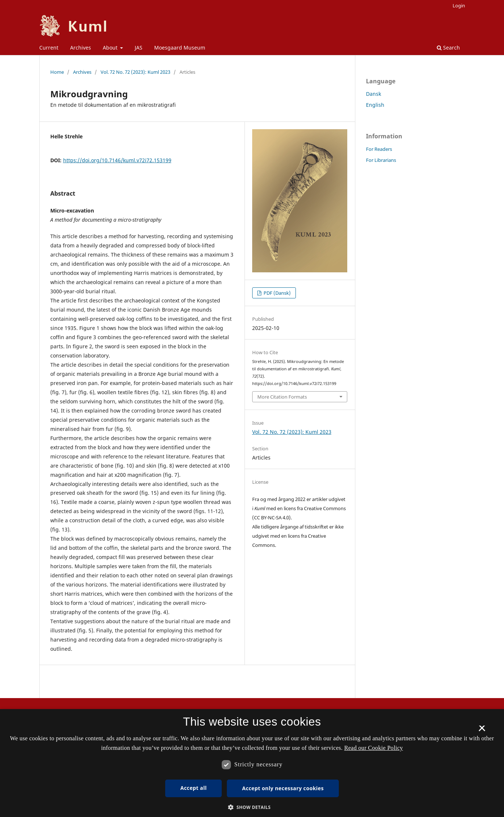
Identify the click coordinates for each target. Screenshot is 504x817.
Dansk (374, 94)
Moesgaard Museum (180, 48)
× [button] (482, 731)
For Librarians (381, 160)
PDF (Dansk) (277, 293)
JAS (139, 48)
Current (49, 48)
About (111, 48)
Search (448, 48)
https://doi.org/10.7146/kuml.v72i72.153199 (117, 160)
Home (57, 72)
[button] (252, 807)
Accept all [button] (193, 788)
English (375, 105)
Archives (81, 48)
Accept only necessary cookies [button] (283, 788)
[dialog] (252, 763)
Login (459, 6)
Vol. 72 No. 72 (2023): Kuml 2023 (135, 72)
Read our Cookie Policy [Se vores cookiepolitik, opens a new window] (374, 748)
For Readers (379, 149)
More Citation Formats (282, 397)
